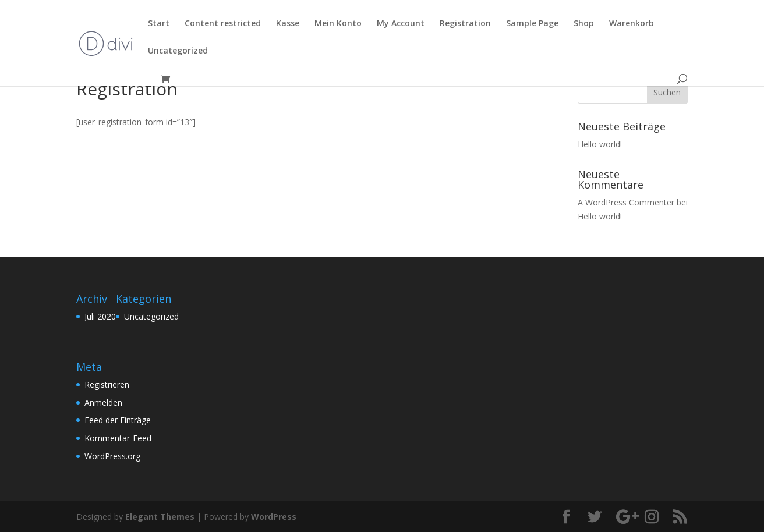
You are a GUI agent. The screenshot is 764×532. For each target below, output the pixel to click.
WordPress (274, 517)
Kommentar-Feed (118, 438)
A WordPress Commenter (626, 202)
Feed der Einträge (118, 420)
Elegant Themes (160, 517)
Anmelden (103, 402)
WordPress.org (112, 456)
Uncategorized (151, 316)
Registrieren (107, 384)
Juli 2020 (100, 316)
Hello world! (600, 144)
